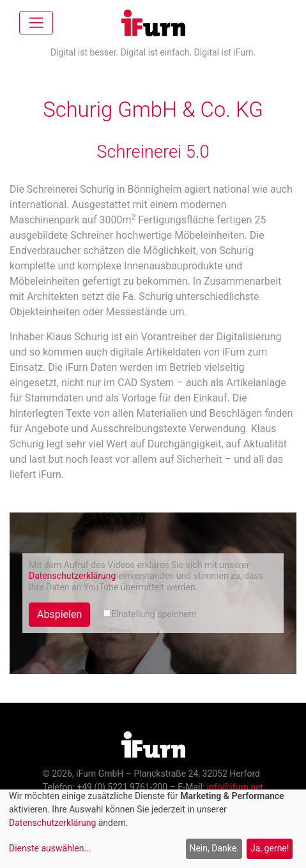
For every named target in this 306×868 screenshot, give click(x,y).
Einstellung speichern (149, 614)
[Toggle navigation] (36, 23)
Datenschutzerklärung (72, 576)
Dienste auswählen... (50, 848)
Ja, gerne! (270, 848)
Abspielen (59, 614)
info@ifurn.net (235, 787)
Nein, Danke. (214, 848)
